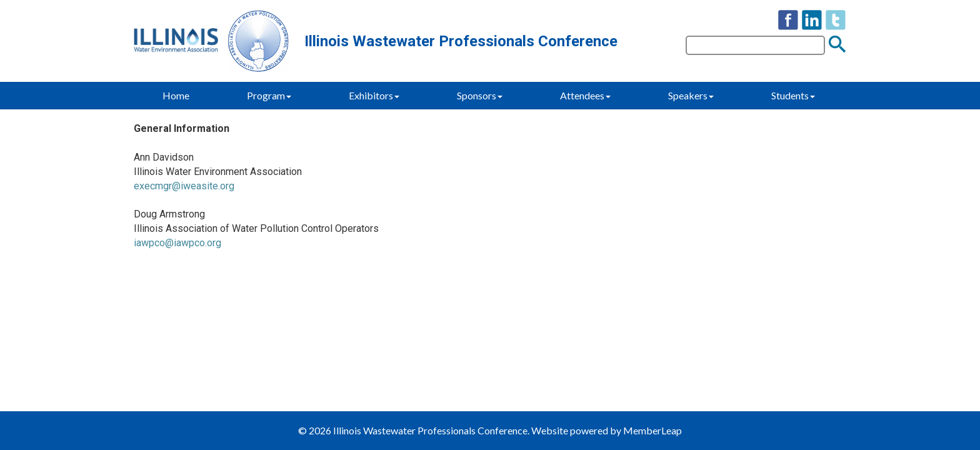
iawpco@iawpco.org (177, 243)
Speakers (691, 95)
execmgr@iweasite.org (184, 186)
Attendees (585, 95)
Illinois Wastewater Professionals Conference (461, 41)
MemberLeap (652, 430)
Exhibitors (374, 95)
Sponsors (480, 95)
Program (269, 95)
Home (176, 95)
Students (793, 95)
